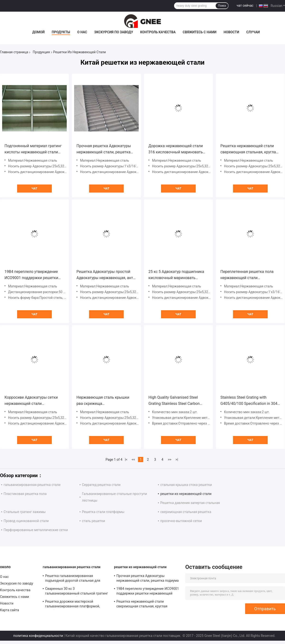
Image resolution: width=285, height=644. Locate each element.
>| (177, 460)
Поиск (222, 6)
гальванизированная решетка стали (32, 485)
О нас (82, 32)
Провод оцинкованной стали (26, 521)
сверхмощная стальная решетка (186, 512)
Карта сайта (9, 610)
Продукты (61, 32)
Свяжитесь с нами (199, 32)
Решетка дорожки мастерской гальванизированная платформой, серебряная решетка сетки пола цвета (76, 605)
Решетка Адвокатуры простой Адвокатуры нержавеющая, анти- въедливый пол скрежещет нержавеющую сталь (106, 275)
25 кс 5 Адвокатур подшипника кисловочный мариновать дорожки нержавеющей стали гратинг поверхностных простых (178, 275)
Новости (231, 32)
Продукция (41, 52)
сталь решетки (93, 521)
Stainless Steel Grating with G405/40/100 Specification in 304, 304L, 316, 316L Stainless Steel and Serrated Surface (250, 401)
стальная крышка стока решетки (186, 485)
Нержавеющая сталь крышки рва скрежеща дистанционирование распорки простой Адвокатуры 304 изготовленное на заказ (105, 401)
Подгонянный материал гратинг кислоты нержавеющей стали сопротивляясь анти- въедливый (34, 149)
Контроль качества (158, 32)
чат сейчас (245, 5)
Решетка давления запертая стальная (190, 503)
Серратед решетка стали (101, 485)
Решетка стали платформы (103, 512)
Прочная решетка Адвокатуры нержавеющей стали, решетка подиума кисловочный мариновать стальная (104, 149)
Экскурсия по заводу (114, 32)
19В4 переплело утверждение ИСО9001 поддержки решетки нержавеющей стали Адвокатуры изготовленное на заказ (32, 275)
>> (170, 460)
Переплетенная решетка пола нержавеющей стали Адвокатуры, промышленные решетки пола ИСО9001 (247, 275)
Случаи (253, 32)
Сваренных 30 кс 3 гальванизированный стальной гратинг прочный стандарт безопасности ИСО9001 (77, 592)
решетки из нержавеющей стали (186, 494)
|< (126, 460)
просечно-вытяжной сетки (181, 521)
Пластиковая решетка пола (25, 494)
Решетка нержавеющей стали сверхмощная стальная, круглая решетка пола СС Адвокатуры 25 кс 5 (250, 149)
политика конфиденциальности (38, 636)
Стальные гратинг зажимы (25, 512)
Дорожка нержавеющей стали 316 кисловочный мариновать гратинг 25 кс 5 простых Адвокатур (176, 149)
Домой (38, 32)
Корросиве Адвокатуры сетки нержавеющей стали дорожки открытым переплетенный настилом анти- (33, 401)
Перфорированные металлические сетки (36, 530)
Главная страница (14, 52)
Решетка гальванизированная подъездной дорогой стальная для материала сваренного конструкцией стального (75, 579)
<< (133, 460)
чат (34, 188)
